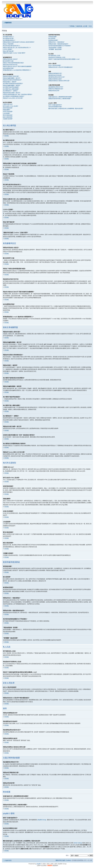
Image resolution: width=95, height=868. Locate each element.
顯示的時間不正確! (8, 61)
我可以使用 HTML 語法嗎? (11, 106)
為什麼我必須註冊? (8, 38)
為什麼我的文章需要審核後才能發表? (14, 96)
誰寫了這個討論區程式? (55, 105)
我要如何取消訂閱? (54, 91)
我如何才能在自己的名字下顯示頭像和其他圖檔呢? (17, 66)
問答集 (72, 26)
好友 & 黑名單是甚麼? (55, 65)
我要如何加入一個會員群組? (56, 42)
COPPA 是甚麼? (8, 49)
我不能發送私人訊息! (54, 56)
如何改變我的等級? (8, 68)
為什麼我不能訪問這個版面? (11, 87)
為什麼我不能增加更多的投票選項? (13, 84)
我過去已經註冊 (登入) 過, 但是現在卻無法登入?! (17, 48)
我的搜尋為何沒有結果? (55, 75)
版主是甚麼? (52, 38)
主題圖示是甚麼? (8, 119)
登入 (91, 26)
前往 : (68, 855)
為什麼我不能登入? (8, 37)
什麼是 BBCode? (8, 104)
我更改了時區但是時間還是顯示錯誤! (13, 63)
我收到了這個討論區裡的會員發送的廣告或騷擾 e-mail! (64, 59)
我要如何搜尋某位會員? (55, 79)
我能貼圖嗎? (6, 110)
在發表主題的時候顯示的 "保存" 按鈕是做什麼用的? (18, 94)
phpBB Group (42, 820)
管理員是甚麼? (53, 37)
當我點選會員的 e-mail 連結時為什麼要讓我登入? (17, 70)
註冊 (86, 26)
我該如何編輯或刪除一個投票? (12, 85)
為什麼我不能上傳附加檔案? (11, 89)
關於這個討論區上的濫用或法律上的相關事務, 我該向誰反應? (66, 108)
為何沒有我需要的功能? (55, 107)
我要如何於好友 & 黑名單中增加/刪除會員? (61, 67)
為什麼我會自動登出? (9, 40)
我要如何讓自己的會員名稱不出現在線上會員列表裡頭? (19, 42)
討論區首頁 (8, 23)
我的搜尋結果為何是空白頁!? (57, 77)
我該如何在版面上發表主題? (11, 76)
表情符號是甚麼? (8, 108)
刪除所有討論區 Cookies (63, 860)
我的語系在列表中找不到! (10, 65)
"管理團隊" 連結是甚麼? (55, 49)
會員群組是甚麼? (53, 40)
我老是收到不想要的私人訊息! (57, 57)
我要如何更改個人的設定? (10, 59)
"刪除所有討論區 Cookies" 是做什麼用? (14, 53)
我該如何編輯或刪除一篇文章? (12, 78)
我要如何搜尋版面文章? (55, 73)
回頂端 (6, 136)
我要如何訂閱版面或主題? (56, 89)
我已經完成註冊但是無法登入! (11, 46)
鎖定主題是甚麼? (8, 117)
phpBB (39, 864)
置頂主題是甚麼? (8, 115)
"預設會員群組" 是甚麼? (55, 48)
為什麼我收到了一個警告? (10, 91)
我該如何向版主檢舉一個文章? (12, 93)
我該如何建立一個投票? (10, 82)
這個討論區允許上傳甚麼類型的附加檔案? (60, 97)
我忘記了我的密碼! (8, 44)
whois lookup (78, 843)
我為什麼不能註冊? (8, 51)
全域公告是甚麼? (8, 112)
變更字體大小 (91, 22)
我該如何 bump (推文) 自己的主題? (13, 98)
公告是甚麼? (6, 113)
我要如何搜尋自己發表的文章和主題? (59, 81)
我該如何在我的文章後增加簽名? (12, 80)
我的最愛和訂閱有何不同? (56, 87)
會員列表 (79, 26)
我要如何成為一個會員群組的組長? (58, 44)
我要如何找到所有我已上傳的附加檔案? (60, 99)
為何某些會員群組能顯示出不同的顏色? (60, 46)
